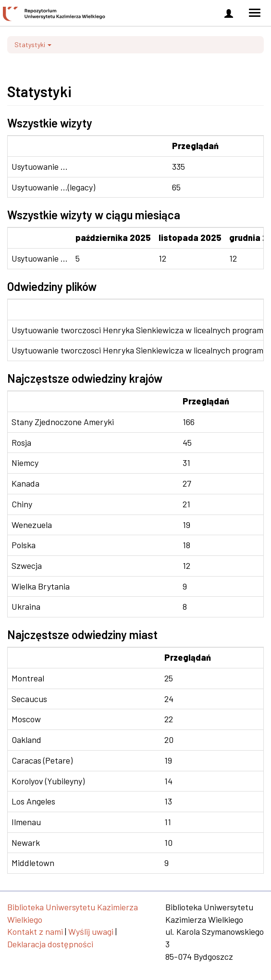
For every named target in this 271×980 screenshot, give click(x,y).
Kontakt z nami (35, 931)
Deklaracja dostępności (50, 944)
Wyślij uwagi (91, 931)
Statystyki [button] (33, 44)
